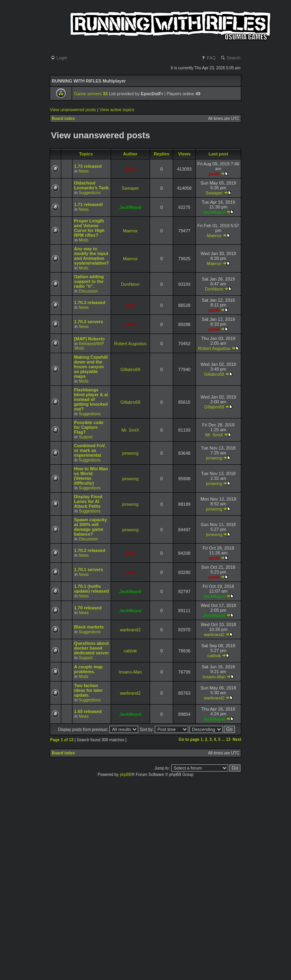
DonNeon (130, 284)
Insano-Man (130, 672)
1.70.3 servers (89, 322)
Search (230, 58)
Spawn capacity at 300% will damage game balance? (91, 527)
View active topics (117, 110)
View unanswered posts (73, 110)
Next (237, 739)
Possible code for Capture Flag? (89, 427)
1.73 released (88, 166)
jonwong (130, 453)
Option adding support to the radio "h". (89, 281)
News (84, 171)
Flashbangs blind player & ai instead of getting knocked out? (91, 399)
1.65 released (88, 711)
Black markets (89, 627)
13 (228, 739)
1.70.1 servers (89, 570)
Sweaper (130, 188)
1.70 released (88, 608)
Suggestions (90, 193)
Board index (63, 119)
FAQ (208, 58)
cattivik (130, 651)
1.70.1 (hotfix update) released (91, 589)
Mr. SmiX (130, 430)
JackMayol (130, 207)
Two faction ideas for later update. (88, 690)
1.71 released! (89, 204)
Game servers (91, 94)
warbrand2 (130, 630)
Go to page (189, 739)
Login (59, 58)
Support (86, 437)
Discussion (88, 291)
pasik (130, 169)
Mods (84, 240)
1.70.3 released (90, 302)
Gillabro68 (130, 369)
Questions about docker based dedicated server (91, 648)
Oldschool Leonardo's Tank (91, 185)
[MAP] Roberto (89, 339)
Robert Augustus (130, 344)
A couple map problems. (88, 669)
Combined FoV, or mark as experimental (90, 450)
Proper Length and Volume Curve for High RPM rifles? (89, 228)
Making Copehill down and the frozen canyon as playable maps (91, 367)
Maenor (130, 231)
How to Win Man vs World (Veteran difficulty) (91, 476)
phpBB (126, 775)
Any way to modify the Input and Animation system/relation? (91, 256)
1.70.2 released (90, 550)
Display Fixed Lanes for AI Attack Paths (88, 501)
